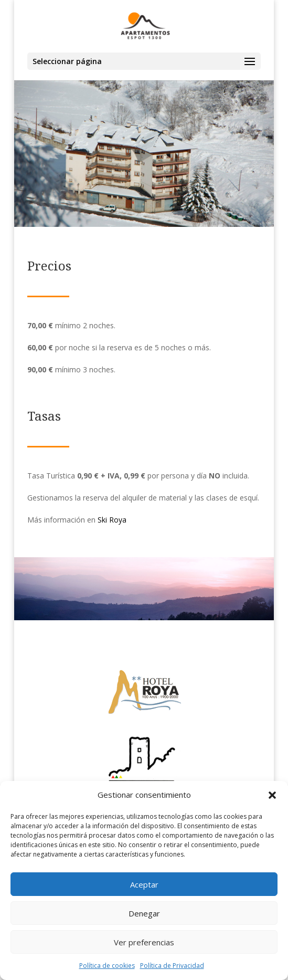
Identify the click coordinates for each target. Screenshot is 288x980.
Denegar (144, 913)
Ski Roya (112, 520)
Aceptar (144, 884)
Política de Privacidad (172, 966)
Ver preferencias (144, 942)
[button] (272, 795)
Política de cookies (107, 966)
